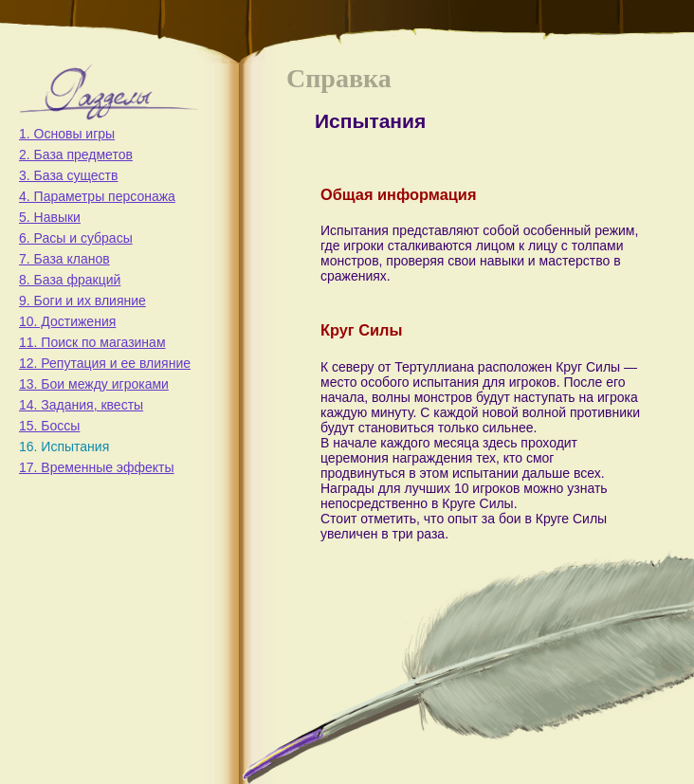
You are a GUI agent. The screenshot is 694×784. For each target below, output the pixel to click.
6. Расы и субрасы (76, 238)
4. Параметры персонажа (97, 196)
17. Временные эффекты (97, 467)
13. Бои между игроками (94, 384)
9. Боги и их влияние (82, 301)
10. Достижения (67, 321)
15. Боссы (49, 426)
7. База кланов (64, 259)
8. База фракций (70, 280)
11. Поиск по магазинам (92, 342)
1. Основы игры (67, 134)
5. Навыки (50, 217)
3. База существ (68, 175)
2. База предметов (76, 155)
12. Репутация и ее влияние (105, 363)
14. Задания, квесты (81, 405)
